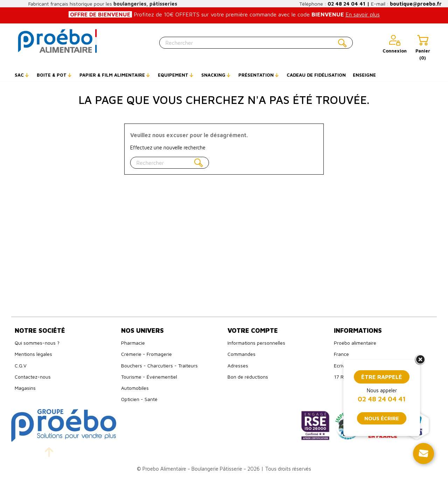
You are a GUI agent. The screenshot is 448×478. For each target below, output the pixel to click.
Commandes (241, 354)
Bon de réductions (248, 377)
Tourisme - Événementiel (149, 377)
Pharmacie (133, 343)
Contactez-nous (33, 377)
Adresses (238, 365)
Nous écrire (382, 418)
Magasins (25, 388)
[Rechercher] (256, 43)
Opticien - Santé (139, 399)
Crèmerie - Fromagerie (146, 354)
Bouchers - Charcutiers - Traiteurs (159, 365)
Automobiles (135, 388)
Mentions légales (33, 354)
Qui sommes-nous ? (37, 343)
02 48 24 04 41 (346, 4)
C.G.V (21, 365)
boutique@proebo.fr (416, 4)
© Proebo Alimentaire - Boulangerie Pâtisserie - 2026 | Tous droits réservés (224, 469)
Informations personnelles (256, 343)
